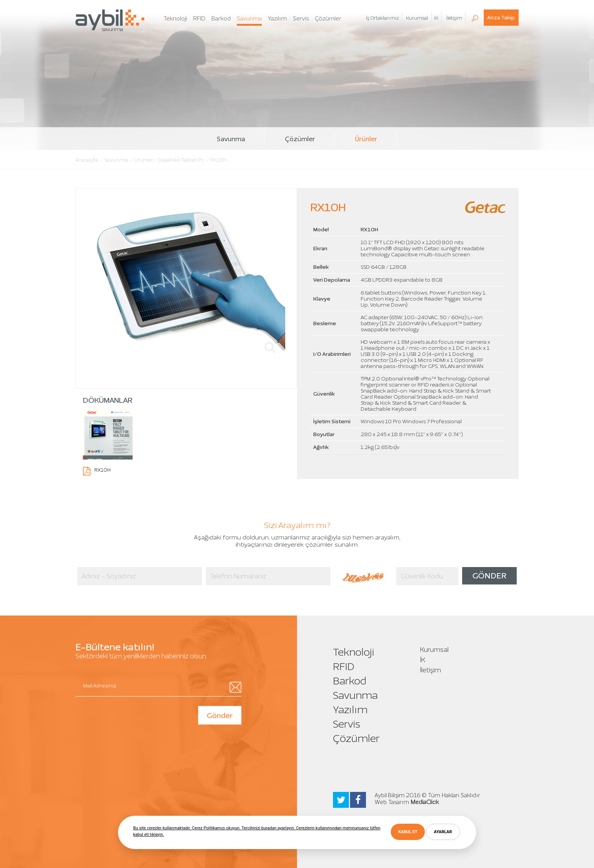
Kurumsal (434, 650)
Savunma (231, 139)
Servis (347, 724)
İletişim (431, 670)
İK (436, 18)
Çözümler (300, 139)
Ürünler (366, 139)
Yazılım (350, 710)
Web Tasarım (392, 802)
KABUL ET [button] (408, 832)
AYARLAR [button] (443, 832)
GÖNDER (489, 576)
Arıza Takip (501, 18)
